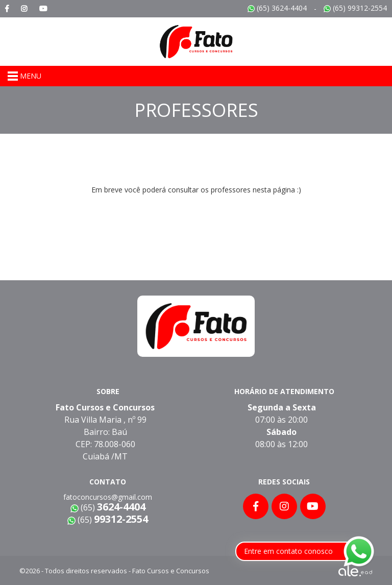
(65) (108, 520)
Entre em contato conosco (288, 551)
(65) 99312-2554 (355, 8)
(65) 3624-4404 (277, 8)
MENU (24, 76)
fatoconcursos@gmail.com (108, 497)
